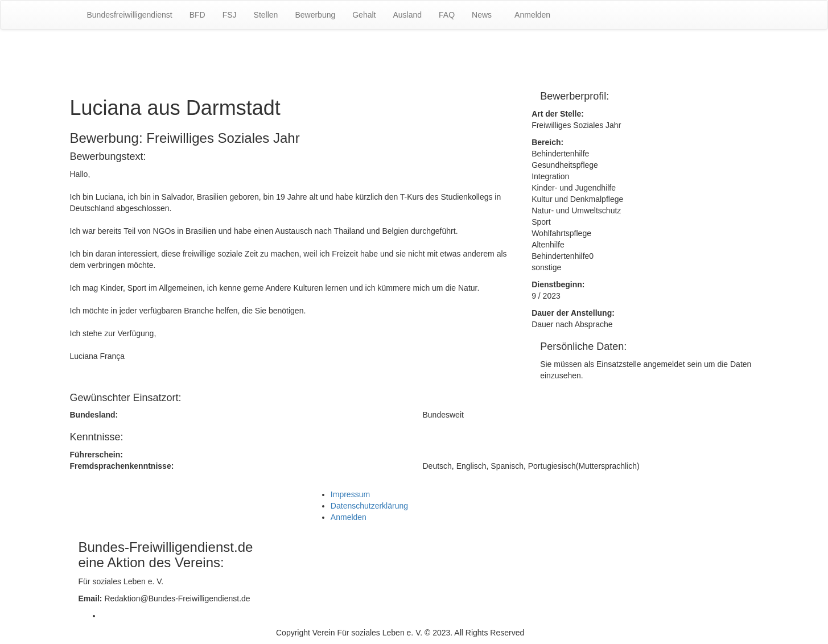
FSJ (230, 15)
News (482, 15)
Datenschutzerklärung (369, 506)
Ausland (407, 15)
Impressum (350, 494)
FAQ (447, 15)
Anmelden (532, 15)
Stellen (266, 15)
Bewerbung (315, 15)
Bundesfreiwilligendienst (130, 15)
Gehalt (364, 15)
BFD (197, 15)
